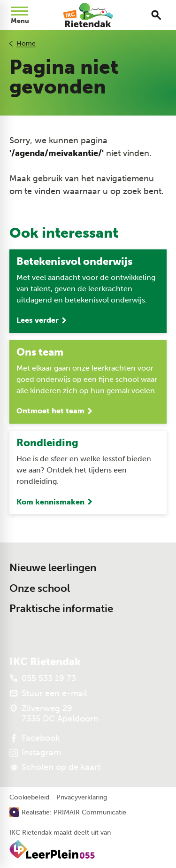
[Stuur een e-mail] (48, 693)
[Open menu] (20, 15)
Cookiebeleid (29, 798)
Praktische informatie (61, 608)
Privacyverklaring (82, 798)
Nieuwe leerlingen (53, 568)
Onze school (40, 588)
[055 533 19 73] (43, 678)
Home (26, 43)
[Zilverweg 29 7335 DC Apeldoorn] (54, 713)
